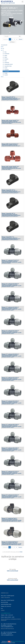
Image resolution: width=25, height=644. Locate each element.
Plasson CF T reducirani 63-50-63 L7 (10, 284)
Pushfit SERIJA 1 (9, 8)
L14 (3, 48)
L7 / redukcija (6, 62)
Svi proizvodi (4, 45)
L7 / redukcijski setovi (8, 64)
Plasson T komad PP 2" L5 (8, 237)
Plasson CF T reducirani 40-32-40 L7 (10, 425)
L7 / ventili (5, 75)
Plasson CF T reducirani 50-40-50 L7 (10, 354)
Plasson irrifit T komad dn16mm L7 (10, 144)
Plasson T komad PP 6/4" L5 (8, 97)
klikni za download (12, 571)
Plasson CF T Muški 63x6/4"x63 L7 (10, 542)
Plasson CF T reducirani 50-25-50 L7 (10, 401)
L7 (3, 50)
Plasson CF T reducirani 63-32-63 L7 (10, 331)
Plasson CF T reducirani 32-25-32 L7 (10, 471)
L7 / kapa (5, 55)
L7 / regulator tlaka (7, 66)
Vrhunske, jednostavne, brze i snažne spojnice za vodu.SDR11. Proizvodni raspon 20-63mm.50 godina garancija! (12, 13)
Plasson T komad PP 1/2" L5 (8, 190)
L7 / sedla (5, 68)
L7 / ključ (5, 57)
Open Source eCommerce (18, 641)
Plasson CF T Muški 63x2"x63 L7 (9, 518)
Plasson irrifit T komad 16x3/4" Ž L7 (10, 120)
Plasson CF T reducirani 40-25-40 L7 (10, 448)
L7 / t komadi (6, 71)
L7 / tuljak (5, 73)
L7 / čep (5, 52)
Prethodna (6, 39)
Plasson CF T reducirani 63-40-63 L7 (10, 307)
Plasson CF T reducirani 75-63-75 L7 (10, 260)
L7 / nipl (5, 61)
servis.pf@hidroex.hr (6, 613)
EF (3, 47)
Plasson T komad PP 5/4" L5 (8, 213)
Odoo (9, 641)
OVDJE (21, 552)
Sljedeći (21, 39)
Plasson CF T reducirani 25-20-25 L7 (10, 495)
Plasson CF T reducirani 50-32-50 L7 (10, 378)
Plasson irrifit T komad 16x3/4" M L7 (10, 166)
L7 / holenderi (6, 54)
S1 (3, 77)
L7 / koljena (5, 59)
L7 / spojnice (6, 70)
